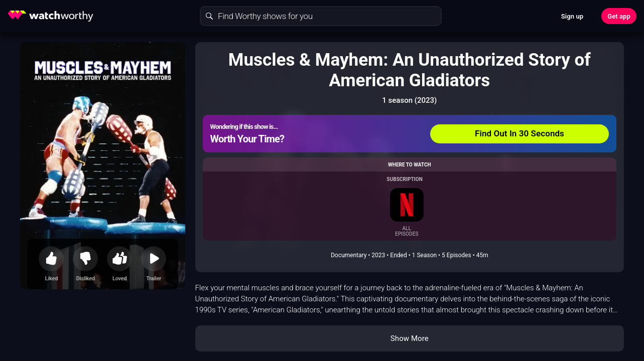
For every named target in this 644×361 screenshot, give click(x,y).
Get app (619, 16)
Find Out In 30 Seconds (520, 133)
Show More (410, 338)
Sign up (572, 16)
